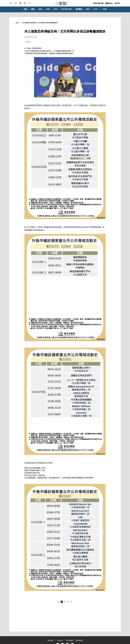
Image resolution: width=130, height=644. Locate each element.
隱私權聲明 (80, 640)
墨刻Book (109, 3)
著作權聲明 (70, 640)
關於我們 (51, 640)
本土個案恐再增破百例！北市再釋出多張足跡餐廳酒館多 (40, 23)
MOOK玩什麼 (98, 3)
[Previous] (59, 602)
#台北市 (28, 42)
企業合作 (60, 640)
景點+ (18, 23)
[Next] (71, 602)
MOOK (117, 3)
